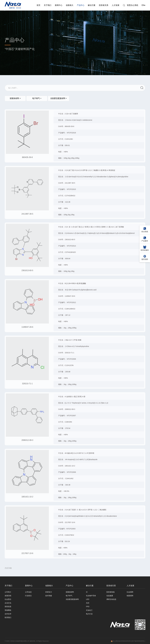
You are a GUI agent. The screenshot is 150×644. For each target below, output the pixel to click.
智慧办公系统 (133, 5)
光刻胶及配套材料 (72, 599)
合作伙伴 (8, 614)
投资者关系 (104, 5)
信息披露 (110, 596)
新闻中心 (59, 5)
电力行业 (89, 614)
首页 (38, 5)
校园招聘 (130, 596)
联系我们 (8, 617)
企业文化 (8, 603)
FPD (88, 607)
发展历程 (8, 596)
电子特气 (69, 596)
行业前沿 (28, 596)
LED (88, 599)
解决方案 (92, 5)
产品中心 (81, 5)
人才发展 (116, 5)
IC (87, 592)
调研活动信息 (111, 599)
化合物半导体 (91, 596)
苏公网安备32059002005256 (121, 641)
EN (143, 5)
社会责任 (8, 599)
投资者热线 (111, 592)
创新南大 (70, 5)
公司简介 (8, 592)
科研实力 (49, 592)
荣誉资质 (8, 607)
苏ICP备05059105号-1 (138, 641)
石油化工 (89, 610)
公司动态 (28, 592)
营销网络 (8, 610)
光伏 (88, 603)
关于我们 (48, 5)
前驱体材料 (70, 592)
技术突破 (49, 596)
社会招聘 (130, 592)
